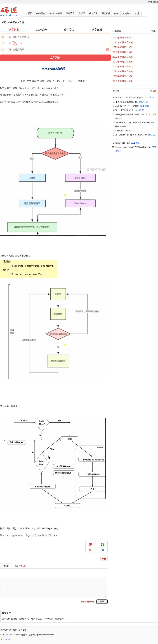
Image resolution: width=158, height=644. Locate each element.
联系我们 (13, 630)
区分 (28, 88)
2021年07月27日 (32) (123, 47)
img (33, 88)
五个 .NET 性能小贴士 (130, 110)
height (49, 88)
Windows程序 (55, 13)
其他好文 (127, 13)
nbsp (21, 88)
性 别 (6, 43)
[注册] (155, 2)
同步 (15, 88)
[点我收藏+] (81, 81)
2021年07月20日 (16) (123, 71)
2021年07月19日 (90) (123, 76)
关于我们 (4, 630)
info (43, 88)
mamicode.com (13, 635)
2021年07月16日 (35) (123, 81)
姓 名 (6, 37)
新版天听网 (60, 619)
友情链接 (7, 613)
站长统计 (31, 619)
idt (38, 88)
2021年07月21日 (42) (123, 67)
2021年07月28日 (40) (123, 42)
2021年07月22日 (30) (123, 62)
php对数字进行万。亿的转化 (132, 106)
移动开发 (93, 13)
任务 (56, 88)
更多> (154, 31)
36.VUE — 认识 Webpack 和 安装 (134, 98)
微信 (116, 13)
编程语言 (70, 13)
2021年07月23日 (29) (123, 57)
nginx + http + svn (128, 143)
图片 (9, 88)
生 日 (6, 49)
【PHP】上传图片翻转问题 (132, 102)
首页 (30, 13)
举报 (104, 559)
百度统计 (22, 619)
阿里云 (39, 619)
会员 (137, 13)
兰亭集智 (6, 619)
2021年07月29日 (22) (123, 38)
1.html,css (125, 131)
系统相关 (106, 13)
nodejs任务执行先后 (10, 522)
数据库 (82, 13)
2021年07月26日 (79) (123, 52)
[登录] (149, 2)
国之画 (14, 619)
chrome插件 (49, 619)
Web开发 (41, 13)
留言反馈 (22, 630)
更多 (152, 91)
